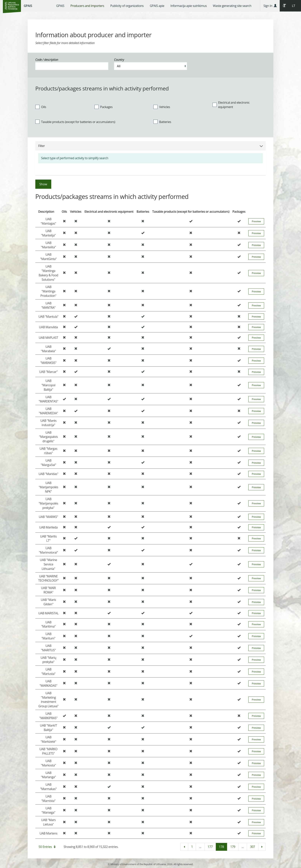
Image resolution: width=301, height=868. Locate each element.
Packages (104, 107)
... (200, 847)
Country (119, 60)
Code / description (47, 60)
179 (233, 847)
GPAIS (28, 6)
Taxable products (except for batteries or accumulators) (75, 122)
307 (253, 847)
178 (222, 847)
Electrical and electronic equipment (231, 105)
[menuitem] (60, 6)
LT (294, 6)
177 (210, 847)
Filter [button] (150, 146)
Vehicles (162, 107)
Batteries (162, 122)
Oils (41, 107)
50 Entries (47, 847)
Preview (256, 221)
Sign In (270, 6)
